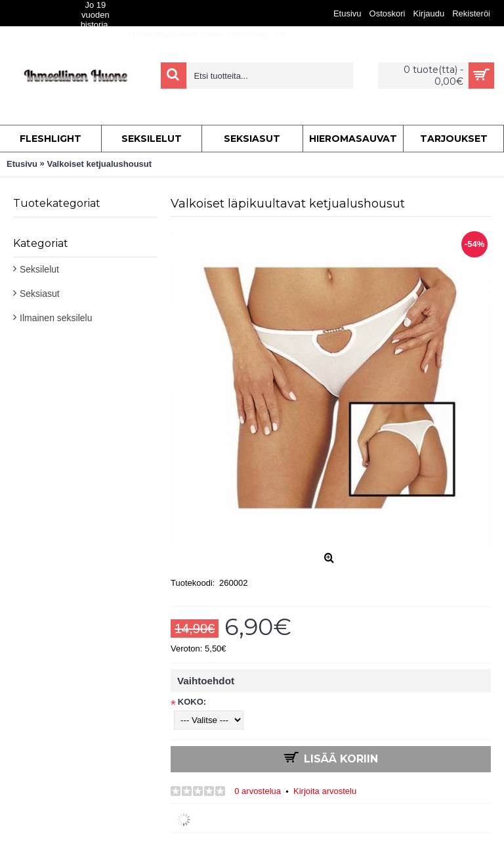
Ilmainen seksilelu (56, 318)
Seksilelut (39, 269)
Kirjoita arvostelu (325, 791)
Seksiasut (40, 294)
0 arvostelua (258, 791)
